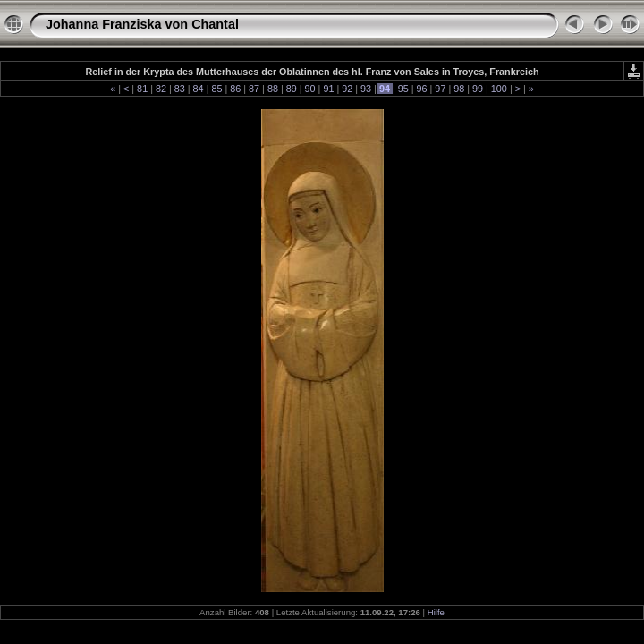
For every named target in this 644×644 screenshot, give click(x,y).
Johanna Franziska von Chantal (142, 24)
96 (422, 89)
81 (142, 89)
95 (403, 89)
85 (216, 89)
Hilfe (436, 612)
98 (459, 89)
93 (366, 89)
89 (292, 89)
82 (161, 89)
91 (328, 89)
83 (180, 89)
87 (254, 89)
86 (235, 89)
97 (440, 89)
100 (499, 89)
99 (478, 89)
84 (199, 89)
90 (310, 89)
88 (273, 89)
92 (347, 89)
